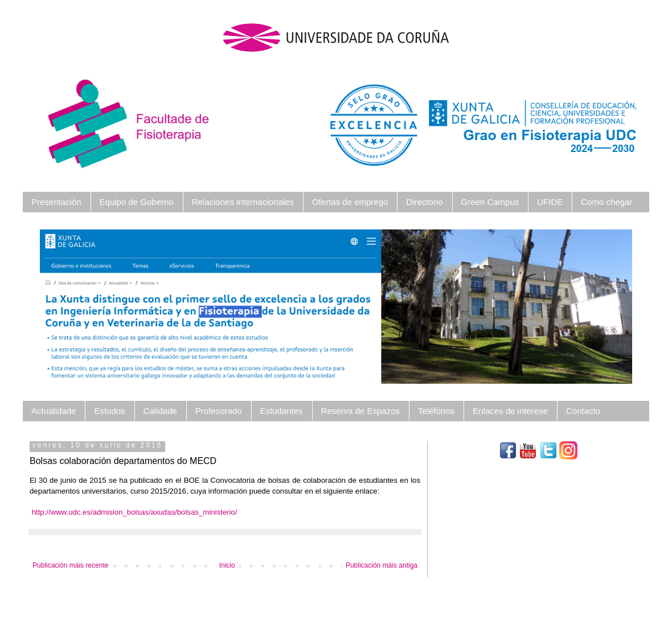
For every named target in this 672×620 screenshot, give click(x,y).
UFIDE (550, 202)
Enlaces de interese (510, 411)
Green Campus (490, 202)
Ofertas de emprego (350, 202)
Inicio (227, 565)
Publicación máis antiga (382, 565)
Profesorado (219, 411)
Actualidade (54, 411)
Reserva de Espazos (360, 411)
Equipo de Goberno (137, 202)
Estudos (109, 411)
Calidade (160, 411)
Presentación (56, 202)
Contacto (583, 411)
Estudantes (282, 411)
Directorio (424, 202)
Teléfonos (436, 411)
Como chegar (607, 202)
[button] (84, 307)
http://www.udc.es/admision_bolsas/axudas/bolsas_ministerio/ (135, 512)
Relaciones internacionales (243, 202)
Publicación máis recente (70, 565)
